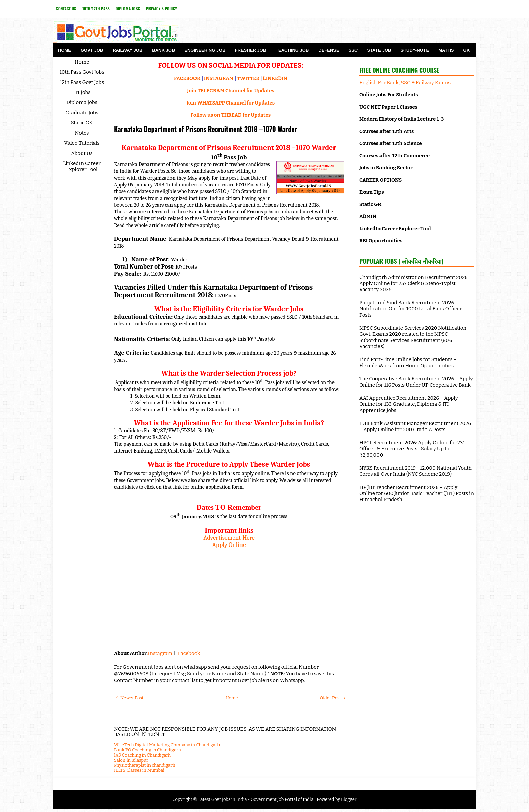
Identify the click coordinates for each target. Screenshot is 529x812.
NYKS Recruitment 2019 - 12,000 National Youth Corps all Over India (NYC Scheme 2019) (416, 471)
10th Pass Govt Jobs (82, 72)
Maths (446, 50)
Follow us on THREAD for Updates (231, 115)
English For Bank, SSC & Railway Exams (405, 83)
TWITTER (248, 78)
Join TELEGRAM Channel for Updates (231, 91)
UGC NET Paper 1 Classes (388, 107)
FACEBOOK (187, 78)
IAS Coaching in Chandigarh (142, 755)
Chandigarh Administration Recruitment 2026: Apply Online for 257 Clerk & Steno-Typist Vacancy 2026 (414, 283)
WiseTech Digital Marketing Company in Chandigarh (167, 745)
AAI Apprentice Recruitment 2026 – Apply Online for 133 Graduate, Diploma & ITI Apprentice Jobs (409, 404)
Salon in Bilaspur (131, 760)
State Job (379, 50)
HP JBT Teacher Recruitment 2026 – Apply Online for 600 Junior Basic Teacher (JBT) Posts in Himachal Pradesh (417, 493)
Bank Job (163, 50)
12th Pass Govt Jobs (82, 82)
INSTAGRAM (219, 78)
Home (64, 50)
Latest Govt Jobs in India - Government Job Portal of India (256, 799)
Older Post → (333, 698)
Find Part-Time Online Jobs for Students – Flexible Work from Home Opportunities (408, 363)
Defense (329, 50)
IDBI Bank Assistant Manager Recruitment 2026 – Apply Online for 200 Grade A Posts (415, 426)
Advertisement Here (229, 538)
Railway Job (128, 50)
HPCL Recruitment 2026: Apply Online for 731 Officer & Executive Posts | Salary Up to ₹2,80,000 (412, 449)
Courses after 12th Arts (386, 131)
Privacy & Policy (162, 9)
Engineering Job (205, 50)
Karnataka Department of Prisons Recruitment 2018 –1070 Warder (205, 129)
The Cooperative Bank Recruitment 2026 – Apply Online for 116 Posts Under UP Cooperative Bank (416, 382)
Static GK (82, 123)
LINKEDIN (275, 78)
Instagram (160, 653)
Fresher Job (251, 50)
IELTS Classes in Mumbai (139, 770)
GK (467, 50)
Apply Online (229, 545)
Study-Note (415, 50)
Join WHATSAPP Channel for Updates (231, 103)
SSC (353, 50)
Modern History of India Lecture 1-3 (401, 119)
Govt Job (92, 50)
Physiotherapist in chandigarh (145, 765)
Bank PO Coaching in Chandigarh (147, 750)
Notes (82, 133)
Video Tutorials (82, 143)
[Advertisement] (229, 596)
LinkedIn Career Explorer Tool (82, 166)
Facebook (189, 653)
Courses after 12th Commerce (394, 156)
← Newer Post (130, 698)
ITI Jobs (82, 92)
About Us (82, 153)
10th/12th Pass (96, 9)
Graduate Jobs (82, 113)
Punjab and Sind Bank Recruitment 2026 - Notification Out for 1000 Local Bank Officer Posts (410, 309)
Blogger (349, 799)
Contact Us (66, 9)
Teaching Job (292, 50)
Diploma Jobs (128, 9)
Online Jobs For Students (389, 95)
